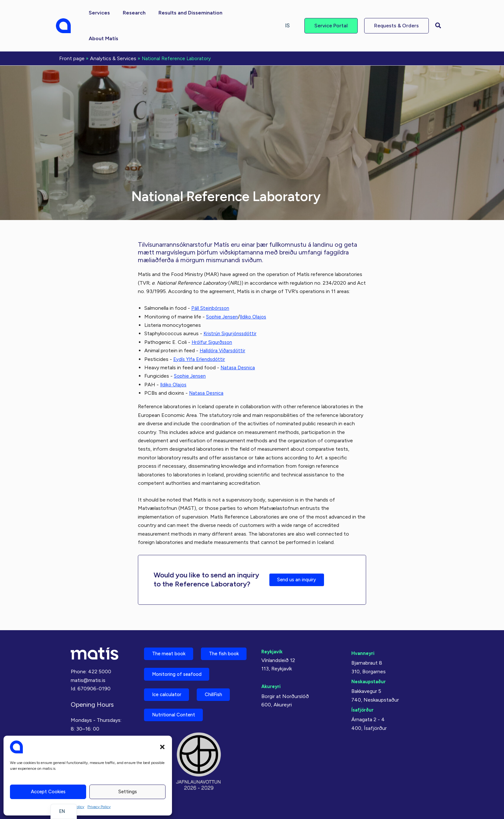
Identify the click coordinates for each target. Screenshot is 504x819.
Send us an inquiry (301, 553)
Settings (128, 792)
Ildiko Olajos (256, 290)
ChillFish (223, 691)
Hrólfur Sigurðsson (213, 316)
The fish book (170, 646)
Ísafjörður (363, 679)
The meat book (172, 624)
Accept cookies (48, 792)
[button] (162, 747)
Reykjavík (273, 620)
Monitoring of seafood (181, 669)
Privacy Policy (99, 807)
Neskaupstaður (370, 650)
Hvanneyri (364, 622)
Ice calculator (170, 691)
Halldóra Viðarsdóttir (224, 324)
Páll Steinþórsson (211, 282)
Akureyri (272, 655)
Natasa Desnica (239, 341)
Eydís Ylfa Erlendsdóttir (200, 333)
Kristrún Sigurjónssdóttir (232, 307)
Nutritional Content (177, 714)
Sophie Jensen (223, 290)
